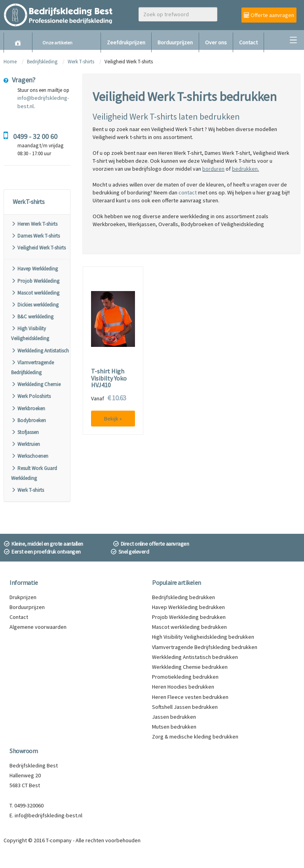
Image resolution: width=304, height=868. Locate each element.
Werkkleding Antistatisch (40, 351)
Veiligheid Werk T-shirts (38, 248)
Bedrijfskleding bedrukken (183, 597)
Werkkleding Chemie (36, 384)
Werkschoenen (30, 456)
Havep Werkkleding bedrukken (188, 607)
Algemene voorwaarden (38, 627)
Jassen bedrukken (174, 717)
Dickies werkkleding (35, 305)
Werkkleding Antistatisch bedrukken (195, 657)
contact (188, 192)
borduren (213, 169)
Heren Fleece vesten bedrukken (190, 697)
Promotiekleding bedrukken (185, 677)
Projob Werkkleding (35, 281)
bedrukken (245, 169)
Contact (248, 42)
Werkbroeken (28, 408)
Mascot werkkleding (35, 293)
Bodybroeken (28, 420)
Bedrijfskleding (42, 62)
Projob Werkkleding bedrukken (189, 617)
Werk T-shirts (81, 62)
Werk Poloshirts (31, 396)
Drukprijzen (23, 597)
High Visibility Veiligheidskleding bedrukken (203, 637)
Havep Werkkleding (34, 269)
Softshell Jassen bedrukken (185, 707)
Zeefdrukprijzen (126, 42)
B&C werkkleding (32, 317)
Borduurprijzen (175, 42)
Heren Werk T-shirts (34, 224)
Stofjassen (25, 432)
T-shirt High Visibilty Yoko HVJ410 (109, 378)
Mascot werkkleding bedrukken (189, 627)
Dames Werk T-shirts (35, 236)
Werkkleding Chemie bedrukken (190, 667)
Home (10, 62)
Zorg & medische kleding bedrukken (195, 737)
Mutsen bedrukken (174, 727)
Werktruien (26, 444)
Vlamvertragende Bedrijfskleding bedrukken (205, 647)
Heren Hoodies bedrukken (183, 687)
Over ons (216, 42)
